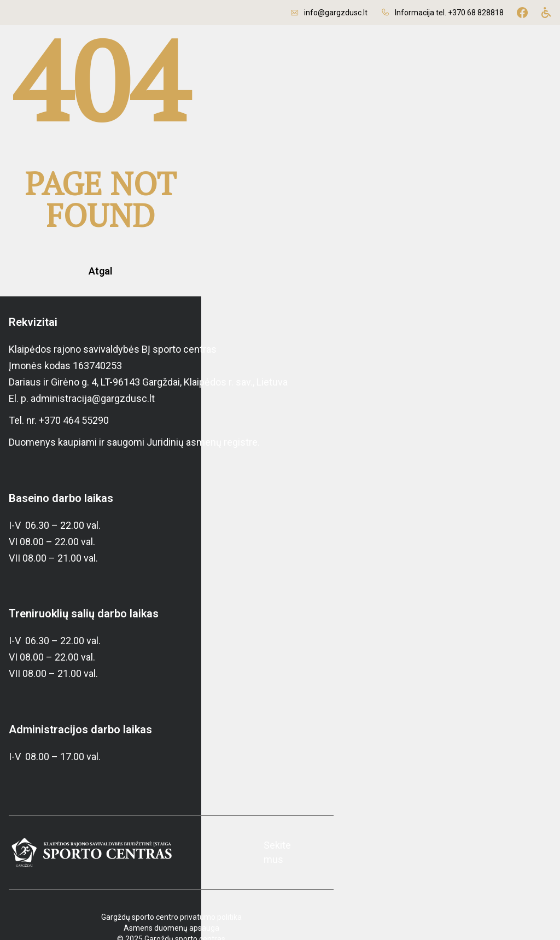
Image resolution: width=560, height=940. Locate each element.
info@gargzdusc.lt (336, 13)
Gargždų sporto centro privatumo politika (280, 890)
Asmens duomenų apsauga (280, 901)
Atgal (280, 239)
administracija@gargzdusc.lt (93, 367)
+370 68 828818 (476, 13)
